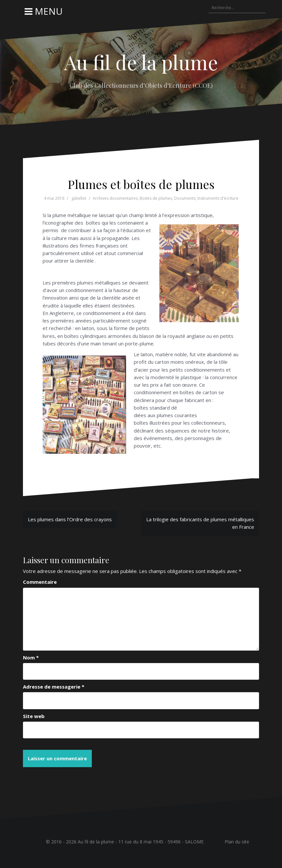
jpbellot (79, 198)
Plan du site (237, 842)
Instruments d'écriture (218, 198)
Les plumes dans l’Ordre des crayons (70, 519)
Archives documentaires (115, 198)
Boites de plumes (156, 198)
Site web (34, 716)
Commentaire (40, 582)
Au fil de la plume (141, 62)
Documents (185, 198)
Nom (31, 657)
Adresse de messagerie (54, 687)
